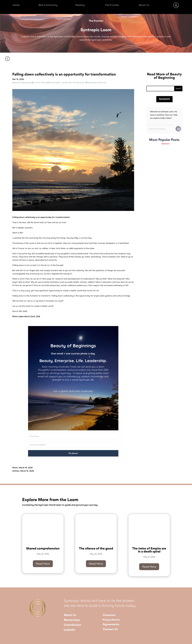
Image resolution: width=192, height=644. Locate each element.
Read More (43, 566)
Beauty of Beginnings (22, 83)
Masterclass (72, 620)
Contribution (72, 625)
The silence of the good (96, 551)
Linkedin (69, 630)
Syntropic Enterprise (97, 83)
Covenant (109, 615)
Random (164, 99)
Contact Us (110, 629)
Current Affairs (40, 83)
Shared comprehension (43, 551)
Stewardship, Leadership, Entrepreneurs (67, 83)
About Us (70, 615)
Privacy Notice (111, 620)
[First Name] (73, 436)
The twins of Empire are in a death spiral (149, 552)
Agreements (111, 624)
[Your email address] (73, 445)
